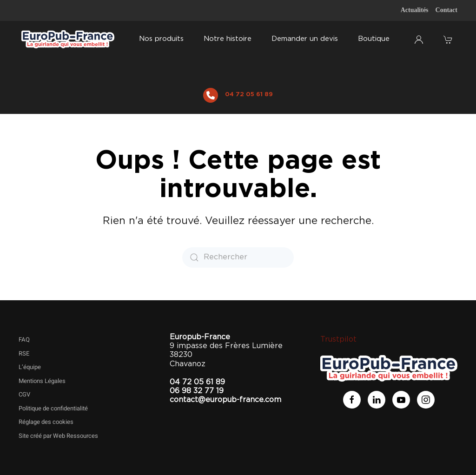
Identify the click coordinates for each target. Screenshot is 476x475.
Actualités (415, 10)
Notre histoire (228, 39)
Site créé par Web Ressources (58, 436)
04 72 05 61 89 (249, 95)
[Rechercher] (238, 257)
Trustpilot (338, 339)
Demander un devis (305, 39)
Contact (446, 10)
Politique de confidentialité (53, 408)
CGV (24, 394)
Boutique (374, 39)
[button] (449, 40)
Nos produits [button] (161, 39)
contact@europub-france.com (225, 400)
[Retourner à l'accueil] (68, 40)
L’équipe (30, 367)
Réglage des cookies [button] (46, 422)
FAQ (24, 340)
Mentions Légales (42, 381)
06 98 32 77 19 (197, 391)
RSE (24, 353)
